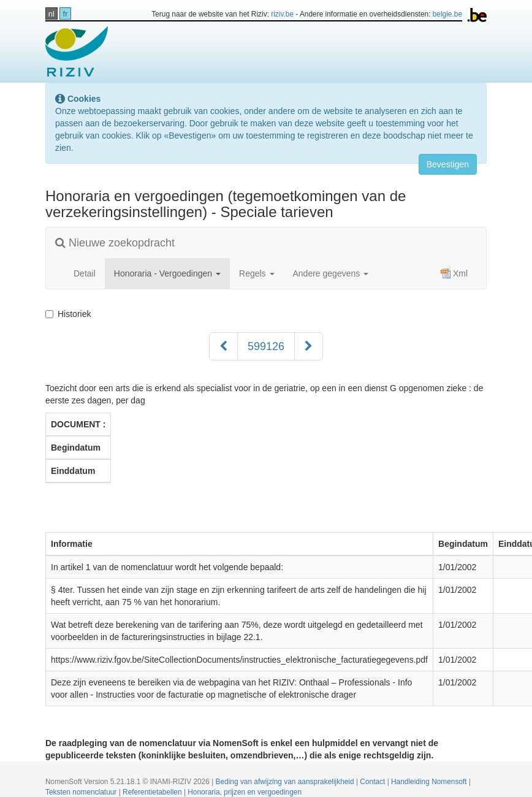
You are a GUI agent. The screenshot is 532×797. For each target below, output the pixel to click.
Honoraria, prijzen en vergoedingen (245, 792)
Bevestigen (448, 164)
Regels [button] (256, 273)
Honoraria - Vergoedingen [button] (167, 273)
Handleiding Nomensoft (430, 782)
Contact (373, 782)
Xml (454, 273)
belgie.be (447, 14)
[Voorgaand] (223, 346)
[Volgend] (309, 346)
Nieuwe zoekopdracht (115, 243)
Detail (85, 273)
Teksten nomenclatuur (82, 792)
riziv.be (282, 14)
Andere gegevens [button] (331, 273)
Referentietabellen (153, 792)
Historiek (70, 314)
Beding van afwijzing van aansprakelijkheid (286, 782)
